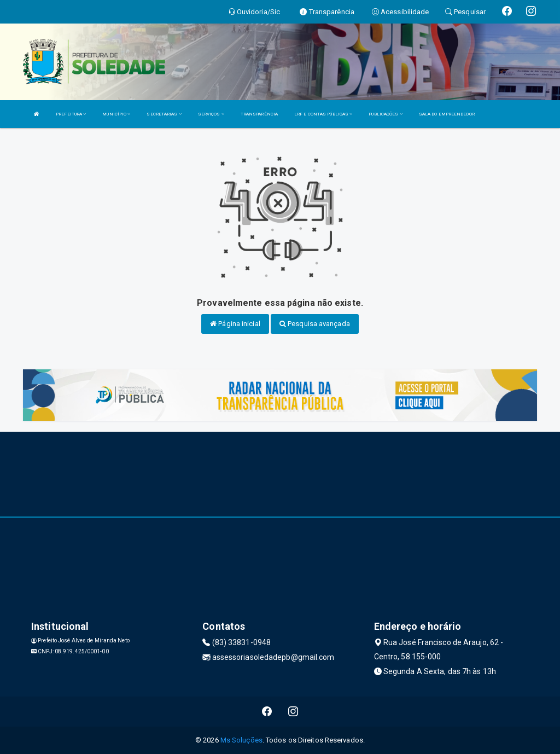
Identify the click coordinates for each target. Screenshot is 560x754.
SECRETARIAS (164, 114)
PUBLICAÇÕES (385, 114)
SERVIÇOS (211, 114)
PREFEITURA (71, 114)
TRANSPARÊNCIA (259, 114)
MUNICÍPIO (116, 114)
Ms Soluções (241, 740)
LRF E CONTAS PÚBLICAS (323, 114)
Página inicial (235, 324)
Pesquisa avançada (315, 324)
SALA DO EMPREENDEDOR (447, 114)
